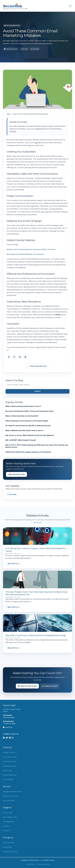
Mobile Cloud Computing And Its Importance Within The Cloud (31, 249)
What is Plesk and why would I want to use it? (23, 406)
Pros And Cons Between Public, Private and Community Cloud (29, 411)
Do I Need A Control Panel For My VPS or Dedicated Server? (28, 426)
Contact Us (7, 830)
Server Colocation (9, 800)
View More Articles (37, 366)
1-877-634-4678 (9, 718)
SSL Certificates (8, 779)
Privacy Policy (30, 864)
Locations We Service (10, 852)
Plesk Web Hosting (9, 761)
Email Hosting (8, 770)
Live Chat (7, 727)
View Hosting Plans (16, 474)
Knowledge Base (9, 821)
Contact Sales (50, 686)
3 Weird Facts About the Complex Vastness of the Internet (28, 452)
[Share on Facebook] (9, 357)
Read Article (14, 564)
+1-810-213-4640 (9, 724)
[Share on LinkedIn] (20, 357)
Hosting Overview (9, 752)
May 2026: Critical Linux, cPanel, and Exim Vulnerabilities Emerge (36, 635)
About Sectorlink (8, 843)
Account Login (8, 813)
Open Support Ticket (10, 817)
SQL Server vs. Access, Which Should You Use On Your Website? (30, 435)
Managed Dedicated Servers (13, 791)
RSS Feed (12, 494)
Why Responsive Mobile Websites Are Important (25, 254)
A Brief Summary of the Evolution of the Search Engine (27, 421)
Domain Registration (10, 775)
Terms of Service (43, 864)
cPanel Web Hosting (10, 757)
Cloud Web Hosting (9, 766)
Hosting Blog (7, 847)
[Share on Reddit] (25, 357)
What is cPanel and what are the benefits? (22, 416)
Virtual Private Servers (10, 796)
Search (37, 391)
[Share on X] (14, 357)
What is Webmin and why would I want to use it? (24, 430)
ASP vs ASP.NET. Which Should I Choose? (21, 440)
